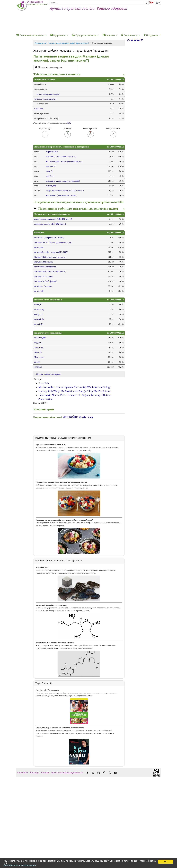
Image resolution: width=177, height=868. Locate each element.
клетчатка (39, 109)
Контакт (45, 773)
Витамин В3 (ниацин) (44, 262)
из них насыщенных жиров (48, 94)
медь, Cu (50, 171)
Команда (35, 773)
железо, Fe (39, 347)
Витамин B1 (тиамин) (43, 277)
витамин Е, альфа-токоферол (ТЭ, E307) (63, 181)
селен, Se (38, 367)
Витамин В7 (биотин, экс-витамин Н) (50, 272)
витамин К (51, 166)
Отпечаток (23, 773)
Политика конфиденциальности (67, 773)
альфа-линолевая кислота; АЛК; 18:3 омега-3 (65, 191)
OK (166, 862)
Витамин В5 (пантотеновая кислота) (62, 196)
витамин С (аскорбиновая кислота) (61, 157)
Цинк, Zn (38, 352)
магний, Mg (51, 186)
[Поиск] (96, 3)
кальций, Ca (39, 319)
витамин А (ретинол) (43, 286)
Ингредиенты (41, 43)
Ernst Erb (44, 383)
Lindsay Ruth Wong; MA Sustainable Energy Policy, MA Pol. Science (75, 391)
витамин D (39, 291)
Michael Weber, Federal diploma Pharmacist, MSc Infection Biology (74, 387)
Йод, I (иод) (39, 357)
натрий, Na (39, 324)
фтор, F (37, 362)
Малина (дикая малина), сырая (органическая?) (69, 43)
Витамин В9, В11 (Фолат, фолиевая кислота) (65, 162)
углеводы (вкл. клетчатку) (45, 99)
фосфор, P (39, 314)
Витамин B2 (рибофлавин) (46, 281)
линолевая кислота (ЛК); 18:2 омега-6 (50, 224)
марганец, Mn (52, 152)
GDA (69, 123)
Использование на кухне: (49, 374)
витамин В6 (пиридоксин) (45, 267)
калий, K (50, 176)
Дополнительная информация (20, 865)
